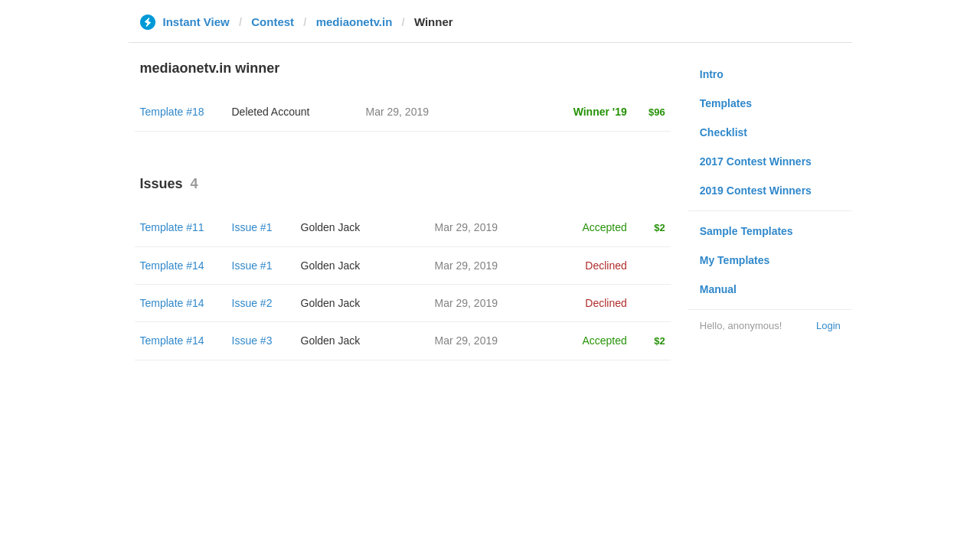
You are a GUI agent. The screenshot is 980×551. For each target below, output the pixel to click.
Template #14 (172, 266)
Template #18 (172, 112)
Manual (718, 289)
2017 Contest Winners (756, 161)
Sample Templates (746, 231)
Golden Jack (331, 227)
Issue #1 (252, 227)
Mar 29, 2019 (467, 227)
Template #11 (172, 227)
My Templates (735, 260)
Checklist (724, 132)
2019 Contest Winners (756, 191)
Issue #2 (252, 303)
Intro (712, 74)
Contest (273, 22)
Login (828, 326)
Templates (726, 103)
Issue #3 (252, 341)
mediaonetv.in (354, 22)
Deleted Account (271, 112)
